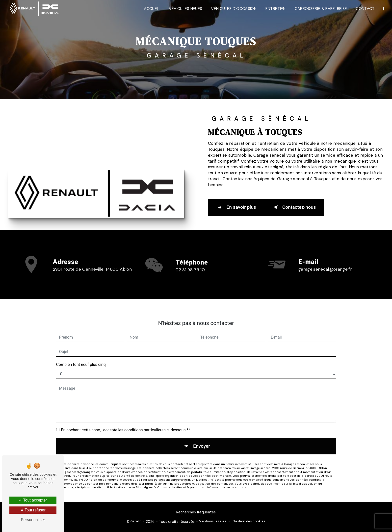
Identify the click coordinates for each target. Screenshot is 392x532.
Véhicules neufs (186, 9)
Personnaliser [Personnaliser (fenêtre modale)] (33, 520)
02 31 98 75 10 (190, 276)
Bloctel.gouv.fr (146, 481)
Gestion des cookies (249, 521)
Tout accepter (33, 500)
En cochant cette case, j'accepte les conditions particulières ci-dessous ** (126, 424)
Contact (365, 9)
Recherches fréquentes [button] (196, 512)
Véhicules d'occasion (234, 9)
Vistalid (135, 521)
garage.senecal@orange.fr (325, 263)
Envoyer (202, 440)
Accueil (152, 9)
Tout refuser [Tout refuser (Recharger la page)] (33, 510)
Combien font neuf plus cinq (81, 358)
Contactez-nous (294, 207)
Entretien (276, 9)
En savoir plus (236, 207)
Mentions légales (213, 521)
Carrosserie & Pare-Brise (321, 9)
